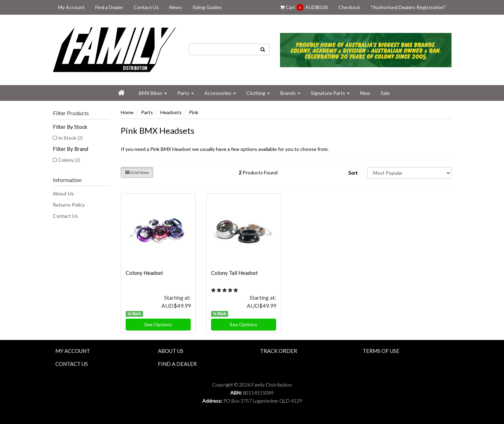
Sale (385, 93)
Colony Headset (144, 273)
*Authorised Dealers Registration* (408, 7)
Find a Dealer (109, 7)
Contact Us (146, 7)
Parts (186, 93)
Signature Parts (330, 93)
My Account (71, 7)
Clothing (258, 93)
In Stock (71, 138)
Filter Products (71, 113)
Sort (353, 173)
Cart (304, 7)
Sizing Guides (207, 7)
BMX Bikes (153, 93)
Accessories (220, 93)
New (365, 93)
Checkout (349, 7)
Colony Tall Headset (234, 273)
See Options (158, 324)
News (176, 7)
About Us (63, 193)
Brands (290, 93)
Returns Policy (69, 205)
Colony (69, 160)
